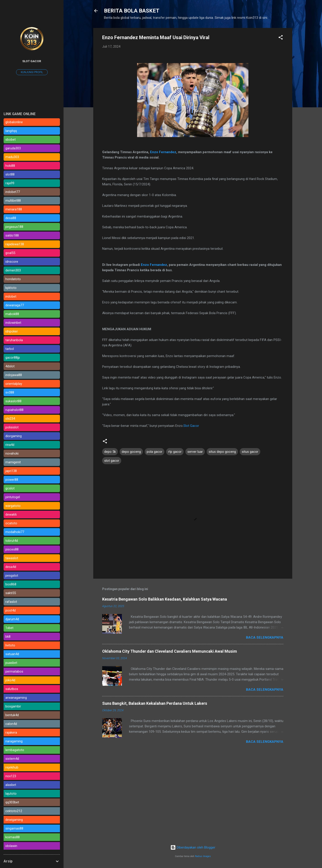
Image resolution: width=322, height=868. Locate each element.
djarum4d (12, 619)
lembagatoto (15, 750)
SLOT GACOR (32, 61)
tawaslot (12, 558)
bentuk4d (12, 715)
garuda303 (13, 148)
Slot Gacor (191, 426)
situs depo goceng (222, 452)
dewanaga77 (15, 305)
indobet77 (13, 192)
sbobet (11, 140)
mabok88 (12, 314)
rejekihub (12, 767)
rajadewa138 (15, 244)
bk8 (8, 637)
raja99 (10, 183)
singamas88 (14, 828)
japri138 (11, 471)
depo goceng (131, 452)
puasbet (11, 663)
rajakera (11, 733)
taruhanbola (14, 340)
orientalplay (14, 384)
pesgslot (12, 576)
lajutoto (11, 794)
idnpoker (12, 331)
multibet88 (13, 201)
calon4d (11, 724)
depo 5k (110, 452)
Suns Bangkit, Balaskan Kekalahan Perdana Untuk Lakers (155, 703)
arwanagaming (16, 698)
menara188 (14, 209)
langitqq (11, 131)
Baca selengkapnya (265, 637)
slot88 (10, 174)
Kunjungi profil (32, 72)
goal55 (10, 253)
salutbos (12, 689)
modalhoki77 (15, 532)
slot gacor (112, 461)
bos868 (11, 584)
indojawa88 (14, 375)
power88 (12, 480)
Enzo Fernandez (163, 152)
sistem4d (12, 759)
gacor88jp (13, 358)
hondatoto (13, 279)
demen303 (13, 270)
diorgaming (14, 436)
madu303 (12, 157)
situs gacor (250, 452)
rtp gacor (175, 452)
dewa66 (11, 514)
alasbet (11, 785)
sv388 (10, 392)
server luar (195, 452)
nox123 (11, 776)
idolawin (11, 846)
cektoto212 (14, 811)
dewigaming (14, 820)
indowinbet (13, 323)
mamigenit (13, 462)
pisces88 (12, 549)
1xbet (9, 628)
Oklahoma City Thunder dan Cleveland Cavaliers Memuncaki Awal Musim (170, 651)
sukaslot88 (13, 401)
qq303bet (12, 802)
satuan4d (12, 654)
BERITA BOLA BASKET (132, 11)
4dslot (10, 366)
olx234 (10, 419)
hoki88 (10, 166)
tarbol (10, 349)
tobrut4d (12, 541)
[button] (281, 38)
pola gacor (155, 452)
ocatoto (11, 523)
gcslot (10, 488)
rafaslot (11, 602)
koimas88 (13, 837)
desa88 (11, 218)
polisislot (12, 427)
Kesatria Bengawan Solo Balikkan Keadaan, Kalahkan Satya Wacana (165, 599)
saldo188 (12, 235)
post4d (11, 610)
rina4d (10, 445)
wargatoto (13, 506)
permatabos (14, 671)
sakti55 (11, 593)
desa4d (11, 567)
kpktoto (11, 288)
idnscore (12, 262)
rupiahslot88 (14, 410)
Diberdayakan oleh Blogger (193, 847)
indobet (11, 296)
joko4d (10, 680)
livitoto (10, 645)
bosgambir (13, 706)
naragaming (14, 741)
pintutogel (13, 497)
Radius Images (203, 856)
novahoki (12, 453)
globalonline (14, 122)
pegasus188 (14, 227)
